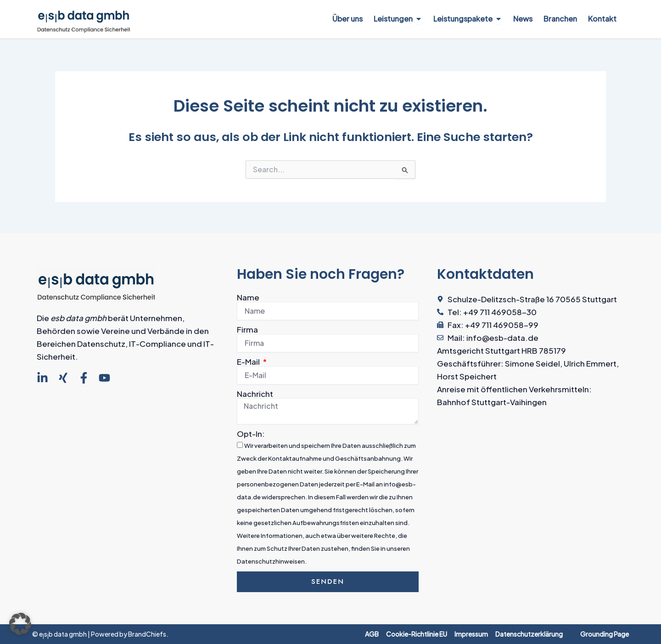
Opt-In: (251, 434)
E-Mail (249, 362)
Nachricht (255, 394)
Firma (247, 329)
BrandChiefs (147, 634)
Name (248, 297)
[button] (20, 624)
